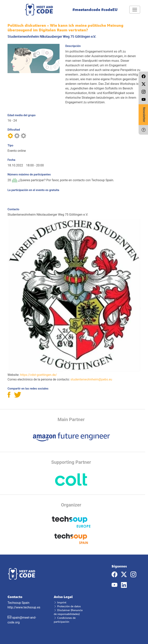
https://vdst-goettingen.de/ (38, 375)
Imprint (60, 602)
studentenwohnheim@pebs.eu (91, 379)
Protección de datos (67, 606)
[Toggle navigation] (135, 10)
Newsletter (144, 115)
